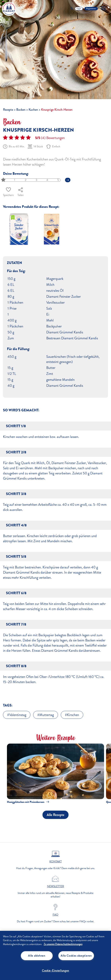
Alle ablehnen (37, 956)
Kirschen (73, 715)
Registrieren (91, 9)
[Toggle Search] (72, 9)
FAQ (55, 915)
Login (79, 9)
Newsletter (55, 886)
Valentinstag (18, 715)
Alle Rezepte (55, 815)
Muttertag (47, 715)
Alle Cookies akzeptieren (76, 956)
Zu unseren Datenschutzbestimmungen (63, 944)
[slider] (4, 180)
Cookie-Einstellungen (55, 970)
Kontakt (56, 862)
